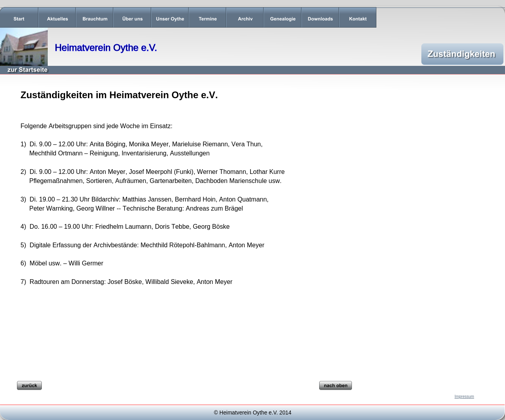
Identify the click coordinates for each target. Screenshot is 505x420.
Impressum (464, 397)
